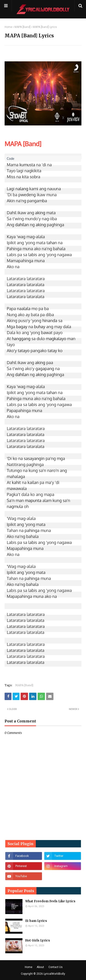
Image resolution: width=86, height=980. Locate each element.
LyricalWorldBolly (54, 974)
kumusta (27, 165)
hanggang (21, 339)
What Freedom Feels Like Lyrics (50, 901)
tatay (52, 350)
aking (40, 213)
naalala (24, 309)
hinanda (50, 321)
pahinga (32, 530)
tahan (52, 243)
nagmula (15, 506)
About (40, 967)
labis (33, 255)
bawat (47, 333)
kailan (33, 482)
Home (8, 27)
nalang (22, 189)
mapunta (33, 500)
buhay (40, 327)
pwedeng (27, 195)
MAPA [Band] (22, 27)
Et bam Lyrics (36, 921)
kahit (16, 482)
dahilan (22, 225)
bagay (22, 327)
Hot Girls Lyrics (38, 940)
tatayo (24, 350)
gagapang (45, 368)
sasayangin (34, 458)
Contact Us (55, 967)
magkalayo (56, 339)
